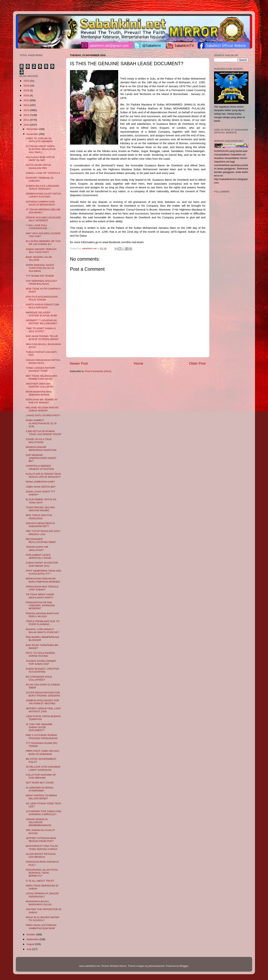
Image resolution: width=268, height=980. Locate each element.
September (33, 939)
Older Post (197, 363)
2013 (27, 110)
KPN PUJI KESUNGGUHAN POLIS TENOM (42, 298)
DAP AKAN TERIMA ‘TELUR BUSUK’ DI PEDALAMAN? (42, 338)
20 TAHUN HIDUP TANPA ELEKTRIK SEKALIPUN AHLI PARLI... (41, 149)
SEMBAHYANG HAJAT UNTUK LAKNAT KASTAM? (44, 195)
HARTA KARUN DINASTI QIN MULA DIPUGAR (43, 306)
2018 (27, 90)
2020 (27, 81)
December (33, 129)
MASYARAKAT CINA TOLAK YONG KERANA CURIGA (42, 847)
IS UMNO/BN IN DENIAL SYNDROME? (40, 789)
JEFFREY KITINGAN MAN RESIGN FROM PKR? (41, 840)
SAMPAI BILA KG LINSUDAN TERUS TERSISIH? (42, 187)
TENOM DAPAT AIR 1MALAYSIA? (37, 548)
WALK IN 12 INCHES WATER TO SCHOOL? (43, 919)
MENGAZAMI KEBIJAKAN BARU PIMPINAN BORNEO (43, 580)
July (29, 949)
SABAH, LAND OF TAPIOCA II (43, 173)
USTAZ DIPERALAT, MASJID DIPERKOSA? (42, 895)
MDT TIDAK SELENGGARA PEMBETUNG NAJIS (42, 377)
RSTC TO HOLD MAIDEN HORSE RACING (40, 654)
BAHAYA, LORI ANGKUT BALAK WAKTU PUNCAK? (42, 631)
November (33, 134)
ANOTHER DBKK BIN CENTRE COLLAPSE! (40, 385)
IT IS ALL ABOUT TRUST (40, 881)
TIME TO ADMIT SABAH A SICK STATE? (41, 330)
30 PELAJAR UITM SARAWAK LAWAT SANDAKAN (43, 768)
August (31, 944)
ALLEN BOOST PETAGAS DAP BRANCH (41, 855)
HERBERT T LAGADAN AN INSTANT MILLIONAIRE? (42, 322)
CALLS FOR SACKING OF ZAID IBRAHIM (41, 776)
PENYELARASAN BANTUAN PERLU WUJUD (42, 615)
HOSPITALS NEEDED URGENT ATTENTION (40, 467)
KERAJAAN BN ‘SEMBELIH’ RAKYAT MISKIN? (42, 401)
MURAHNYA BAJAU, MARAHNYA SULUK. (39, 903)
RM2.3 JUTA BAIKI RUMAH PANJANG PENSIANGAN (42, 737)
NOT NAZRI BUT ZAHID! (40, 783)
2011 (27, 120)
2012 (27, 115)
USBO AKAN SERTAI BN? (41, 487)
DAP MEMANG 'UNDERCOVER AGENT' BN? (41, 458)
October (31, 934)
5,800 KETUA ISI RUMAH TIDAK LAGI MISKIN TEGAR (44, 433)
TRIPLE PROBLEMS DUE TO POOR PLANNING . (43, 623)
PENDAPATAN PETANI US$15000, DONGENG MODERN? (40, 605)
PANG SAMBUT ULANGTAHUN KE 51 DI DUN (41, 423)
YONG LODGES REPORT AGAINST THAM (41, 369)
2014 (27, 105)
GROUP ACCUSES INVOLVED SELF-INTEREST (43, 219)
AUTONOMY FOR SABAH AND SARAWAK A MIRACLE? (44, 813)
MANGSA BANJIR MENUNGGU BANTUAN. (41, 449)
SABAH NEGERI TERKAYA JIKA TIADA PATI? (41, 251)
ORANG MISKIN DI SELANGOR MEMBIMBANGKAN (39, 822)
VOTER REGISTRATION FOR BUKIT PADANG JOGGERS (43, 694)
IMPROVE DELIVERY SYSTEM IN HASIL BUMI (42, 314)
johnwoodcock (157, 966)
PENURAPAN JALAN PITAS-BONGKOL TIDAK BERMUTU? (42, 873)
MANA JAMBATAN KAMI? (40, 482)
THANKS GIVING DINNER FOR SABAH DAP (41, 662)
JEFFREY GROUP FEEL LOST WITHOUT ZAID (43, 710)
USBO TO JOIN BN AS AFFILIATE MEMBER (39, 140)
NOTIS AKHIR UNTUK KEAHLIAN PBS (39, 166)
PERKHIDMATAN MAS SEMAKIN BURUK (39, 393)
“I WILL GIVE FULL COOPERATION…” (38, 227)
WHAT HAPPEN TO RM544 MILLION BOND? (41, 797)
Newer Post (79, 363)
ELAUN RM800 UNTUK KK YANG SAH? (41, 501)
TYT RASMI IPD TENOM (40, 276)
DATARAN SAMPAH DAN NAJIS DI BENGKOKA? (41, 203)
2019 (27, 86)
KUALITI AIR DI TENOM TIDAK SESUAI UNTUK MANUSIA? (43, 475)
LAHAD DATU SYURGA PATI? (43, 415)
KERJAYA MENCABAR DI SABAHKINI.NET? (40, 525)
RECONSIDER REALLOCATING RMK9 (41, 541)
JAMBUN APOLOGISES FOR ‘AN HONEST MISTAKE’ (43, 702)
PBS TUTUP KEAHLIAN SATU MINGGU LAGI (43, 533)
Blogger (184, 966)
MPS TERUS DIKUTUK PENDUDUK (39, 517)
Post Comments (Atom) (98, 371)
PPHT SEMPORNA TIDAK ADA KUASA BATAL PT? (43, 572)
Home (138, 363)
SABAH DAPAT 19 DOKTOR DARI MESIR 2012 (42, 564)
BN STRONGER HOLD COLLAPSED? (39, 678)
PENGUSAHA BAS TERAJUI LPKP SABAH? (42, 588)
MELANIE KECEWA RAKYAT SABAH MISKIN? (42, 409)
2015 (27, 100)
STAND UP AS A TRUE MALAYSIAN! (39, 441)
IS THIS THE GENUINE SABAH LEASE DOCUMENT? (39, 727)
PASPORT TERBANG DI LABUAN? (40, 179)
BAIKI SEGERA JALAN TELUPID (39, 259)
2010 (27, 125)
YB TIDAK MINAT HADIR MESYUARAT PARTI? (40, 596)
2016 (27, 95)
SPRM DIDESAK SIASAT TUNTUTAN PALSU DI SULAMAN (40, 268)
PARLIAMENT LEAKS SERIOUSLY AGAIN (39, 556)
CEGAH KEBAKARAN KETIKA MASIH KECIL (43, 362)
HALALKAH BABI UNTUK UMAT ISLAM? (40, 159)
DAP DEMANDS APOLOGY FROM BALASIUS (42, 282)
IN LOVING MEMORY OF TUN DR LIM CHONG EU (43, 243)
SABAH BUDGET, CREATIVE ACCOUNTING (42, 670)
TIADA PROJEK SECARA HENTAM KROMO (40, 509)
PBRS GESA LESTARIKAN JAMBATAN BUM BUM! (41, 927)
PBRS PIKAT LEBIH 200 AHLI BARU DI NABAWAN (43, 752)
